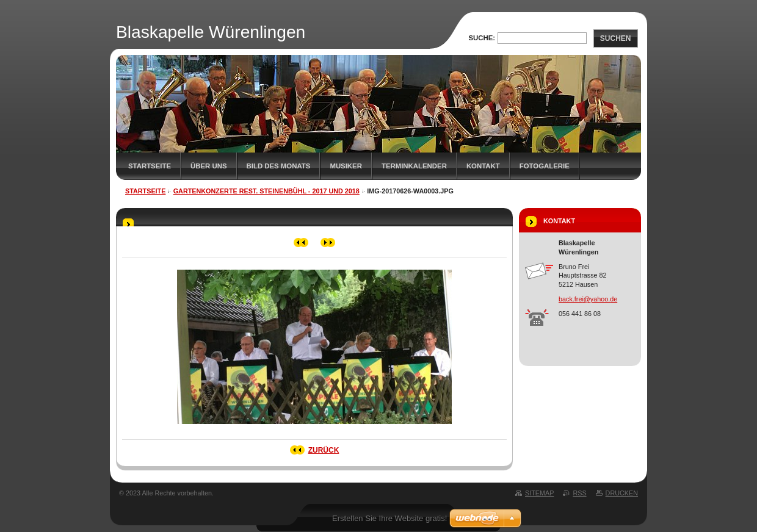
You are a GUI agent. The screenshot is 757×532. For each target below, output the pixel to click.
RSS (579, 493)
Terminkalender (414, 166)
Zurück (324, 450)
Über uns (209, 166)
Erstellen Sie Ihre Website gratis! (389, 518)
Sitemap (539, 493)
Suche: (482, 38)
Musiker (346, 166)
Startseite (150, 166)
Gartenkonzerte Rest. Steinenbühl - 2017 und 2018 (266, 191)
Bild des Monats (279, 166)
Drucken (622, 493)
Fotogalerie (545, 166)
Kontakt (483, 166)
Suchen (616, 38)
